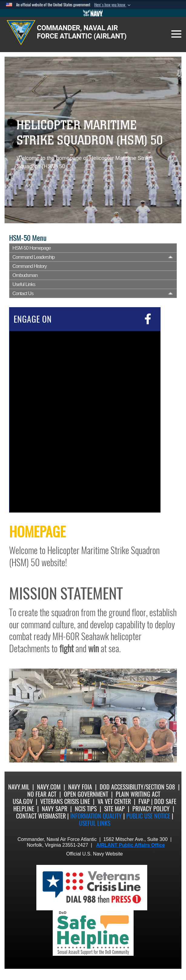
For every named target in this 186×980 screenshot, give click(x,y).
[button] (113, 5)
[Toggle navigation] (176, 34)
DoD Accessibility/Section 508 (137, 787)
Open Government (86, 794)
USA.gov (23, 801)
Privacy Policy (151, 809)
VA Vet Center (114, 801)
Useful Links (24, 284)
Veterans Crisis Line (65, 801)
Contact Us (23, 293)
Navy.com (49, 787)
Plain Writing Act (138, 794)
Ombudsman (25, 275)
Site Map (115, 809)
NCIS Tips (86, 809)
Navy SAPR (55, 809)
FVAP (144, 801)
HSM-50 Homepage (32, 248)
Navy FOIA (80, 787)
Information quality (96, 816)
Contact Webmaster (41, 816)
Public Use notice (148, 816)
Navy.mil (19, 787)
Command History (30, 266)
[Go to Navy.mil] (93, 13)
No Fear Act (42, 794)
